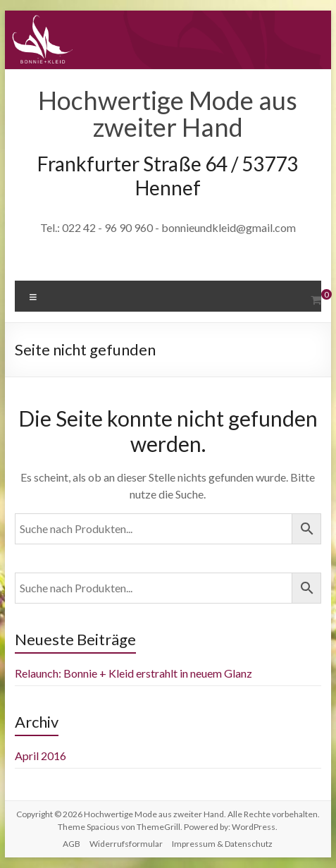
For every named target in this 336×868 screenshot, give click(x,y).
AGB (71, 844)
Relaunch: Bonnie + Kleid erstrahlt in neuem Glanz (133, 673)
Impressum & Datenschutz (222, 844)
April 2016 (41, 756)
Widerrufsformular (126, 844)
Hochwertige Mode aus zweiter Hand (168, 114)
